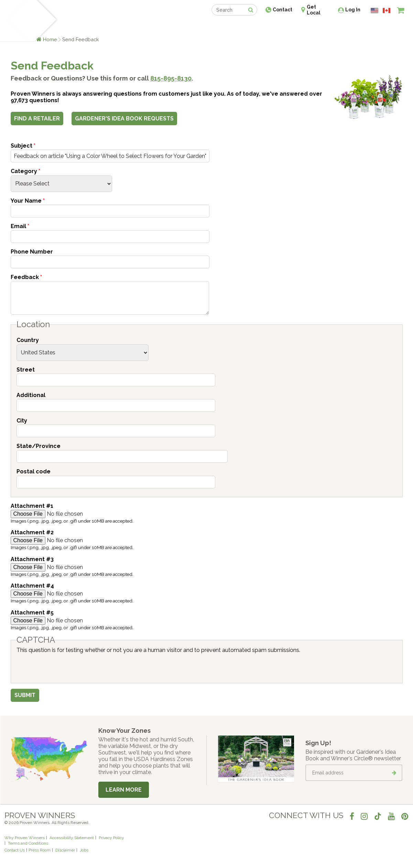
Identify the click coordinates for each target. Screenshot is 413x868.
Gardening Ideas (123, 27)
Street (26, 370)
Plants (64, 27)
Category (25, 171)
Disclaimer (65, 850)
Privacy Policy (111, 838)
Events (225, 27)
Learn (87, 27)
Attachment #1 (32, 506)
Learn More (124, 790)
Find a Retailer (169, 27)
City (22, 421)
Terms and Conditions (28, 843)
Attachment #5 (32, 613)
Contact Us (15, 850)
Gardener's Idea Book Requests (124, 119)
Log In (353, 10)
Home (50, 39)
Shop (202, 27)
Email (20, 226)
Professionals (258, 27)
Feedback (26, 277)
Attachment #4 (32, 586)
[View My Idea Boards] (388, 28)
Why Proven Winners (25, 838)
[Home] (18, 21)
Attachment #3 (32, 559)
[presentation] (69, 667)
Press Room (40, 850)
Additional (31, 395)
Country (28, 340)
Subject (23, 146)
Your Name (28, 201)
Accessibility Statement (72, 838)
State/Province (39, 446)
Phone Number (32, 252)
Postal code (34, 471)
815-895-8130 (171, 78)
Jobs (84, 850)
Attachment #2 (32, 532)
